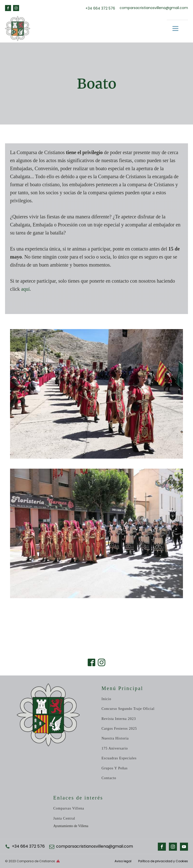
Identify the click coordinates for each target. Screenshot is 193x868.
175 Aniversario (115, 748)
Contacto (109, 778)
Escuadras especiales (119, 758)
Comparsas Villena (69, 808)
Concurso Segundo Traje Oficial (128, 709)
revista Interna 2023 (119, 719)
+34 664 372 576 (100, 8)
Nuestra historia (115, 738)
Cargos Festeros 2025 (119, 729)
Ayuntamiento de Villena (71, 826)
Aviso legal (123, 861)
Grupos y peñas (115, 768)
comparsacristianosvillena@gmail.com (154, 8)
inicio (106, 699)
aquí (25, 289)
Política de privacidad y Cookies (163, 861)
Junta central (64, 818)
